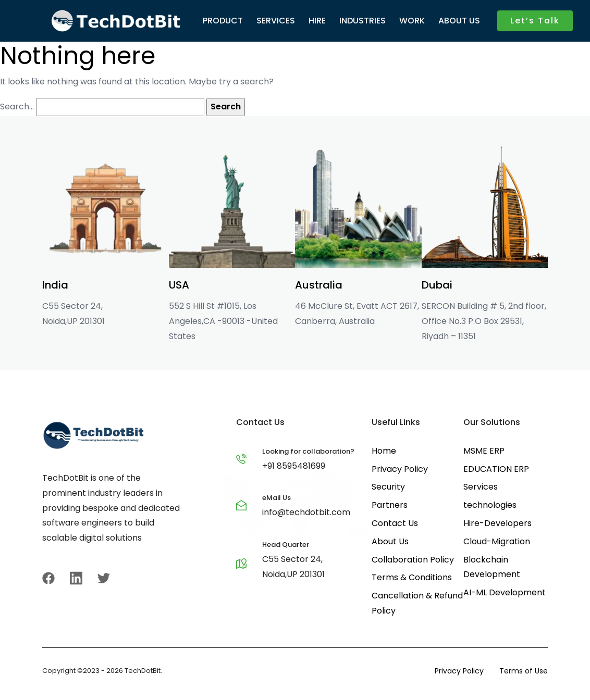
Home (384, 451)
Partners (390, 505)
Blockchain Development (492, 567)
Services (481, 487)
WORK (412, 21)
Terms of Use (524, 671)
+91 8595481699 (294, 466)
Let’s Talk (535, 21)
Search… (17, 107)
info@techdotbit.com (306, 512)
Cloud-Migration (497, 541)
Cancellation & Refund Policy (417, 603)
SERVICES (276, 21)
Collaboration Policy (413, 560)
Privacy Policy (400, 469)
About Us (390, 541)
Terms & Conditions (412, 577)
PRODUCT (223, 21)
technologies (490, 505)
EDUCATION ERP (496, 469)
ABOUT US (459, 21)
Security (388, 487)
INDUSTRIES (362, 21)
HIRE (317, 21)
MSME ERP (484, 451)
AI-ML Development (505, 592)
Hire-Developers (497, 523)
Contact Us (395, 523)
